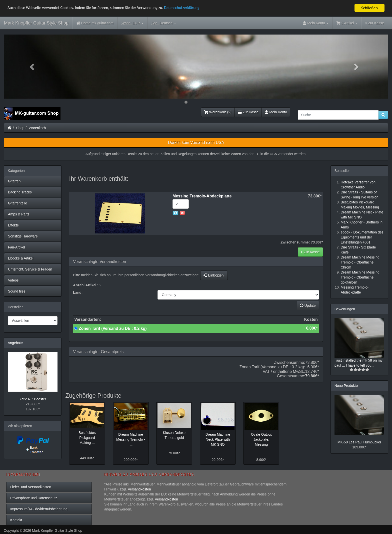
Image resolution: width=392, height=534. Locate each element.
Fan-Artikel (16, 247)
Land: (78, 293)
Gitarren (14, 181)
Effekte (13, 225)
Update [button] (308, 306)
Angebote (15, 343)
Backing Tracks (20, 192)
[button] (33, 67)
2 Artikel (347, 23)
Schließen (370, 8)
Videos (13, 280)
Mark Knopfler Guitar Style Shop (36, 23)
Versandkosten (139, 489)
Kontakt (16, 520)
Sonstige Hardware (23, 236)
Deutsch (164, 23)
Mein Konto (276, 112)
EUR (132, 23)
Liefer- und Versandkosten (31, 487)
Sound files (17, 291)
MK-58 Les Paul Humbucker (359, 442)
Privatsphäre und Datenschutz (34, 498)
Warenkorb (37, 128)
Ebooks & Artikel (21, 258)
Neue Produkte (346, 386)
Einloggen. (214, 275)
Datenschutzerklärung (193, 8)
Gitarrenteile (17, 203)
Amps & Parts (19, 214)
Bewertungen (345, 309)
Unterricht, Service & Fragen (30, 269)
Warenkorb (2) (218, 112)
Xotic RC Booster (33, 399)
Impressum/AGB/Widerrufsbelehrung (39, 509)
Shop (20, 128)
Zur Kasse (375, 23)
